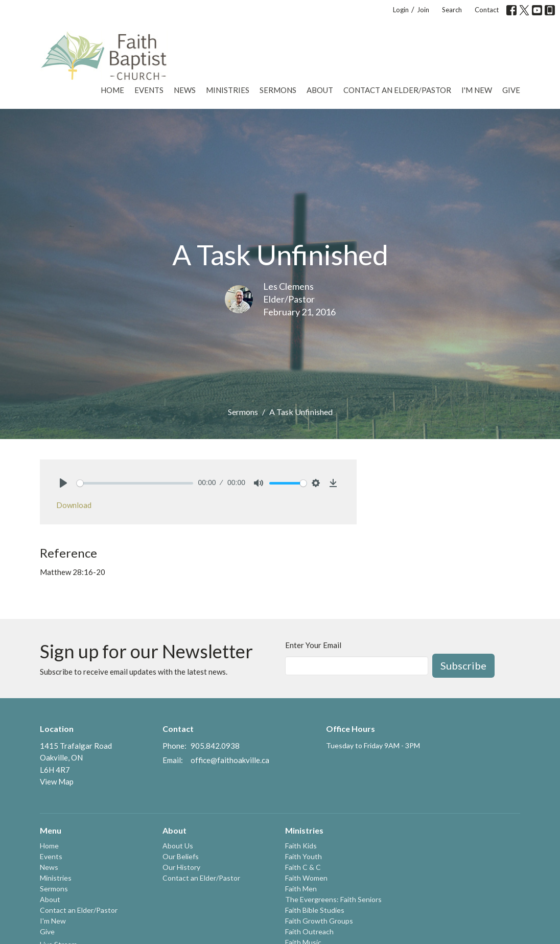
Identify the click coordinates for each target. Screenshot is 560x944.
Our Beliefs (181, 856)
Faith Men (301, 889)
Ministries (228, 90)
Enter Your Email (313, 645)
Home (112, 90)
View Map (57, 781)
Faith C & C (303, 867)
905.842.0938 (215, 746)
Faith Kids (301, 846)
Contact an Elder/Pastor (397, 90)
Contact (487, 10)
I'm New (477, 90)
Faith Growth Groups (319, 921)
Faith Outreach (309, 931)
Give (511, 90)
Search (452, 10)
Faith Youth (304, 856)
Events (149, 90)
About (320, 90)
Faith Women (306, 878)
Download (74, 505)
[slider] (135, 483)
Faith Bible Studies (315, 910)
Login (401, 10)
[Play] (63, 483)
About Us (178, 846)
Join (423, 10)
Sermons (278, 90)
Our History (181, 867)
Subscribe (463, 665)
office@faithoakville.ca (230, 760)
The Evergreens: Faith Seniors (333, 899)
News (185, 90)
